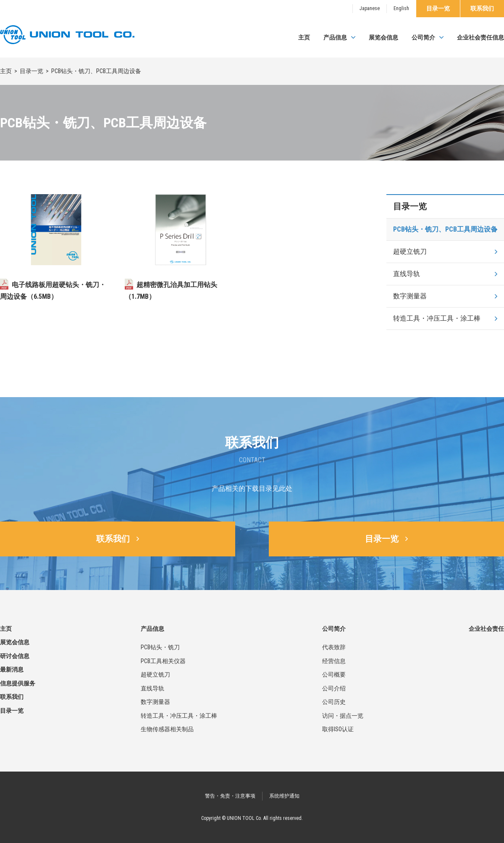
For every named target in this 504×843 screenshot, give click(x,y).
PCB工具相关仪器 (163, 661)
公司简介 (423, 37)
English (401, 8)
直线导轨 (407, 274)
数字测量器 (410, 296)
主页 (304, 37)
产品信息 (335, 37)
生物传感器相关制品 (167, 729)
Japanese (370, 8)
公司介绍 (334, 688)
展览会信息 (383, 37)
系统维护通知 (284, 796)
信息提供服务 (18, 683)
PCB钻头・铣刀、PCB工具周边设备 (445, 229)
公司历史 (334, 702)
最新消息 (12, 669)
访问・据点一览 (343, 716)
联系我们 (482, 8)
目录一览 (438, 8)
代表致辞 (334, 647)
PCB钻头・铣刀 (160, 647)
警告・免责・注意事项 (230, 796)
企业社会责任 (486, 629)
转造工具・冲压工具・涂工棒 (437, 318)
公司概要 (334, 674)
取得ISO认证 (338, 729)
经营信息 (334, 661)
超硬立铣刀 (410, 252)
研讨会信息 (15, 656)
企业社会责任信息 (480, 37)
